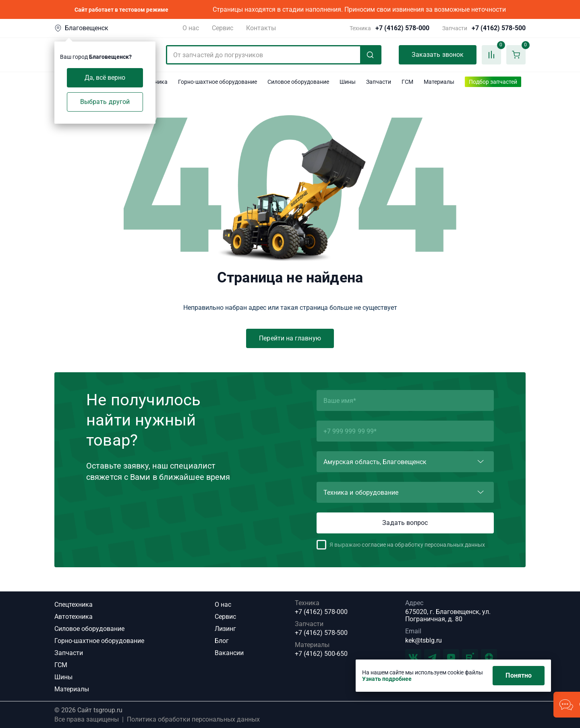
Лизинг (225, 629)
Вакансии (229, 653)
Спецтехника (74, 605)
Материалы (72, 689)
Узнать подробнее (387, 679)
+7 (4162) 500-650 (321, 654)
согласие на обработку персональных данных (423, 545)
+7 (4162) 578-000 (402, 28)
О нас (191, 28)
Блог (222, 641)
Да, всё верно (105, 78)
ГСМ (61, 665)
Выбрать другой (105, 102)
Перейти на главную (290, 338)
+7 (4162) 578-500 (499, 28)
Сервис (223, 28)
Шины (63, 677)
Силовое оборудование (89, 629)
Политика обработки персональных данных (193, 720)
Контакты (261, 28)
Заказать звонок (438, 55)
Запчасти (69, 653)
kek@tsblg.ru (424, 640)
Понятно (519, 675)
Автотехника (74, 617)
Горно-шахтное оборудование (99, 641)
